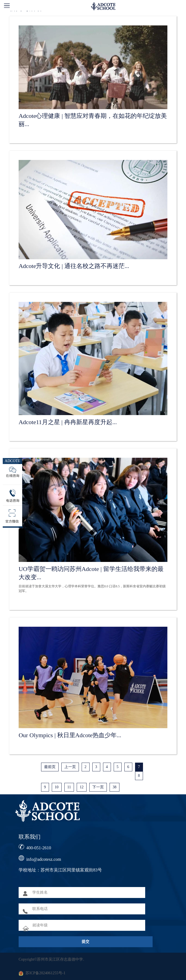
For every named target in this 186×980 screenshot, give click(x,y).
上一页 (70, 767)
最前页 (50, 767)
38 (115, 787)
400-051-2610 (39, 848)
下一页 (98, 787)
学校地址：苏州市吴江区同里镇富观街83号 (60, 870)
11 (69, 787)
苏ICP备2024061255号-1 (45, 973)
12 (82, 787)
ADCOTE (12, 461)
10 (57, 787)
